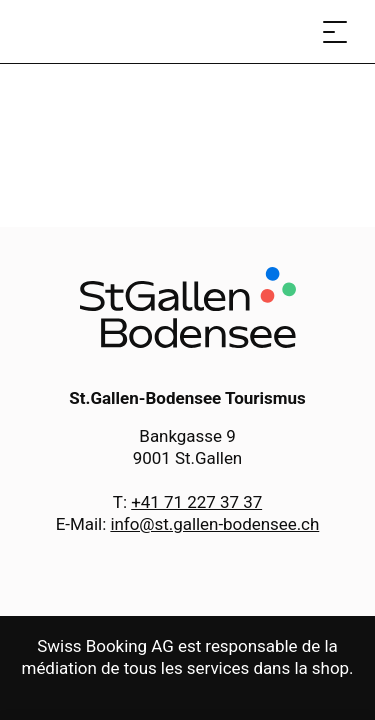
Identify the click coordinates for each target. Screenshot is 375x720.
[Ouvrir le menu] (335, 31)
